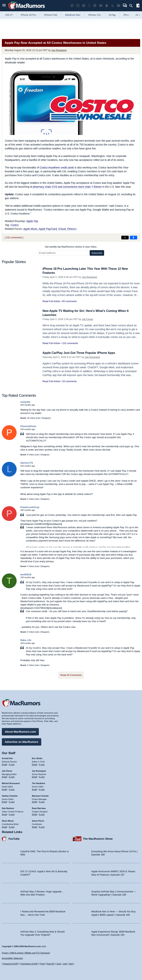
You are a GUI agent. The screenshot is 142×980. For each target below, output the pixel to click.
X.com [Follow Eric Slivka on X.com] (42, 764)
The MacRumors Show (98, 838)
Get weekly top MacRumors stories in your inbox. (71, 247)
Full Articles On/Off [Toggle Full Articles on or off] (29, 964)
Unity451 (25, 402)
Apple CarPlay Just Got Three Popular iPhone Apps (81, 353)
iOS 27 (9, 15)
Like (38, 418)
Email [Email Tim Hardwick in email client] (35, 789)
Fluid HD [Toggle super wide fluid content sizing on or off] (50, 964)
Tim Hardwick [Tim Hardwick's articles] (39, 783)
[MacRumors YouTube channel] (101, 6)
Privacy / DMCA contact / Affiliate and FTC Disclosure (26, 953)
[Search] (132, 6)
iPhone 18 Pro (28, 15)
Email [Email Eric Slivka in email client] (35, 764)
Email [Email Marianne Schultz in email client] (35, 801)
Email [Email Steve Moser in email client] (4, 826)
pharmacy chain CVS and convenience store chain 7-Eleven (67, 187)
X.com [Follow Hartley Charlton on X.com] (12, 801)
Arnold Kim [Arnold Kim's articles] (7, 758)
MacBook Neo (73, 15)
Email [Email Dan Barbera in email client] (4, 814)
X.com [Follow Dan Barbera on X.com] (12, 814)
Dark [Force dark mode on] (71, 964)
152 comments (14, 237)
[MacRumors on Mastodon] (95, 6)
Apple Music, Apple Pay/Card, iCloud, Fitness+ (50, 229)
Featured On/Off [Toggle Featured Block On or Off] (10, 964)
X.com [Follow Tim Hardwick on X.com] (42, 789)
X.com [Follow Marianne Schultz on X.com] (42, 801)
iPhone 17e (94, 15)
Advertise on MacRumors (22, 741)
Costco (15, 225)
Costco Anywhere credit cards (57, 167)
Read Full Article (51, 301)
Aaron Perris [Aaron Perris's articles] (38, 820)
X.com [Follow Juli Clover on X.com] (12, 776)
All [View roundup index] (138, 15)
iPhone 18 (129, 15)
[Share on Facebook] (133, 238)
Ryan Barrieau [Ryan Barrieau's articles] (39, 808)
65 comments (69, 301)
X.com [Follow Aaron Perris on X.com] (42, 826)
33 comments (69, 381)
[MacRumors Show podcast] (72, 6)
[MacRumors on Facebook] (84, 6)
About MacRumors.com (20, 731)
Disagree (46, 418)
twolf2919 (26, 574)
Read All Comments (71, 675)
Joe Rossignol (59, 50)
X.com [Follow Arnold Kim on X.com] (12, 764)
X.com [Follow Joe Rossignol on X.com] (42, 776)
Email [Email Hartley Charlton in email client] (4, 801)
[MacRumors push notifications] (107, 6)
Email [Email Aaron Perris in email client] (35, 826)
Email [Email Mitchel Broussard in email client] (4, 789)
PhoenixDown (28, 426)
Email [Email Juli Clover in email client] (4, 776)
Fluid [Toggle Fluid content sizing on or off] (42, 964)
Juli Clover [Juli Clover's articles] (7, 770)
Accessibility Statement (12, 958)
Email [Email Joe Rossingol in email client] (35, 776)
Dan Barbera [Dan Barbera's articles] (8, 808)
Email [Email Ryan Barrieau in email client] (35, 814)
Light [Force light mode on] (65, 964)
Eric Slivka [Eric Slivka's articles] (37, 758)
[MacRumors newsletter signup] (119, 6)
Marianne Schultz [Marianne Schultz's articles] (40, 795)
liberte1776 (27, 463)
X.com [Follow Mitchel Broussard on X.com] (12, 789)
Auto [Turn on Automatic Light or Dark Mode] (59, 964)
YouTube (14, 838)
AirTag (112, 15)
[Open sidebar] (138, 6)
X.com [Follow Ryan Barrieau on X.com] (42, 814)
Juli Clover (88, 319)
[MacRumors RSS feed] (113, 6)
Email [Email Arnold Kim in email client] (4, 764)
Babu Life (26, 640)
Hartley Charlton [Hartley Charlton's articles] (10, 795)
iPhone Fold (51, 15)
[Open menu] (4, 6)
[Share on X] (125, 238)
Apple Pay (32, 221)
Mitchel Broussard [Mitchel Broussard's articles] (11, 783)
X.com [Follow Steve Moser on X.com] (12, 826)
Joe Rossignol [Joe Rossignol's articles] (39, 770)
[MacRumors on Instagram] (78, 6)
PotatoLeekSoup (30, 507)
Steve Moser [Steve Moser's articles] (8, 820)
